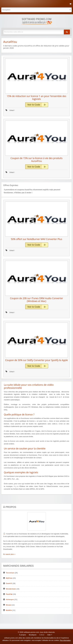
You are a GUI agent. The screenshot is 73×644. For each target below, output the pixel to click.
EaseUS (9, 583)
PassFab (9, 594)
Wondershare (11, 589)
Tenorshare (10, 573)
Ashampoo (10, 600)
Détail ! (10, 110)
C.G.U (42, 635)
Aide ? (50, 635)
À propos (22, 635)
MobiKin (9, 610)
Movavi (8, 605)
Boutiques (33, 635)
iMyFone (9, 578)
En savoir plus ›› (9, 554)
